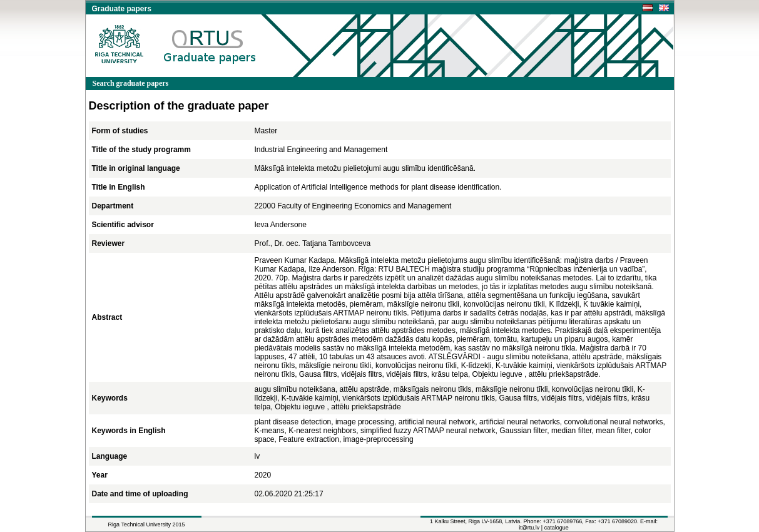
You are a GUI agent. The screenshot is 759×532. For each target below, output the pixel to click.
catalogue (557, 528)
